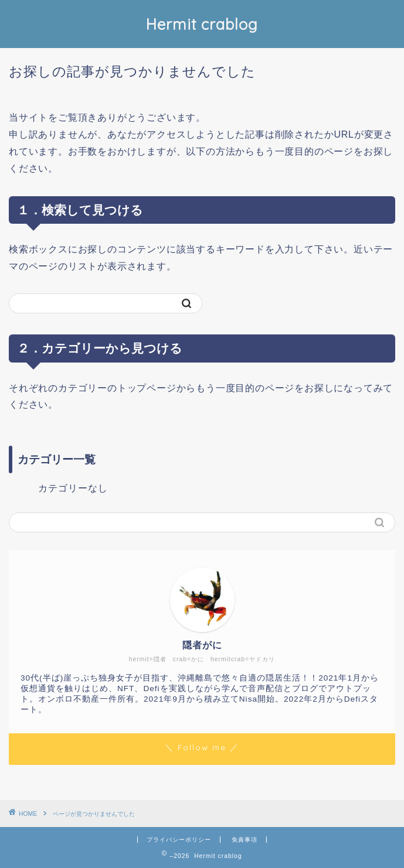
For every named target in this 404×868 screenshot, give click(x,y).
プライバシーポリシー (179, 840)
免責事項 (245, 840)
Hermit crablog (202, 24)
